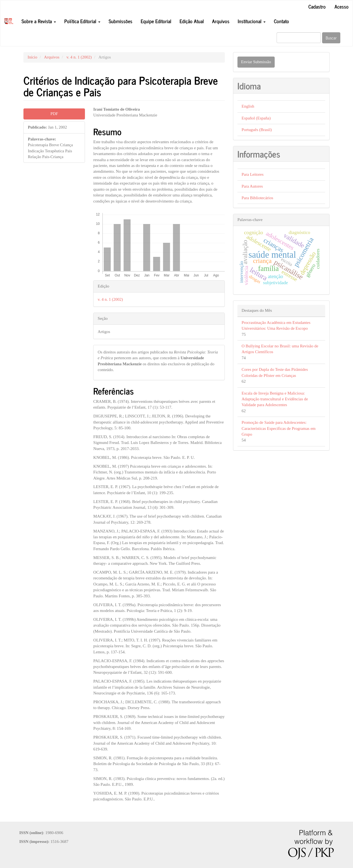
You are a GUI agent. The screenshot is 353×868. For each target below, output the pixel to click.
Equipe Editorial (156, 21)
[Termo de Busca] (299, 38)
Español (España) (256, 118)
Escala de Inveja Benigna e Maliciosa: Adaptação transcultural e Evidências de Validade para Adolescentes (275, 399)
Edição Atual (192, 21)
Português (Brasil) (257, 130)
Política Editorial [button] (82, 21)
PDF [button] (54, 114)
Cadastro (317, 6)
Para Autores (252, 186)
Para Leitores (253, 174)
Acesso (342, 6)
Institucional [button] (252, 21)
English (248, 106)
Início (32, 57)
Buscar (331, 38)
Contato (281, 21)
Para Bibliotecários (257, 198)
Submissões (121, 21)
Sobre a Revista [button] (39, 21)
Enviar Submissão (256, 62)
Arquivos (221, 21)
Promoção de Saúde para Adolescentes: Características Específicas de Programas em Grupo (279, 428)
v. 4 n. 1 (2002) (79, 57)
